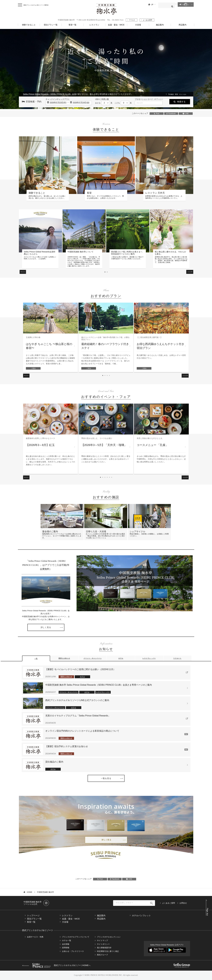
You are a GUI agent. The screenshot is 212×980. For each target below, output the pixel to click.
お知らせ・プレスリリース (73, 951)
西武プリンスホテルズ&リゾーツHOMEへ (56, 965)
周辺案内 (101, 919)
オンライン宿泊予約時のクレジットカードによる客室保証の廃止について (82, 731)
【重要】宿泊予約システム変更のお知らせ (67, 746)
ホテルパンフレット (141, 915)
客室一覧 (31, 922)
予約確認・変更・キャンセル (177, 94)
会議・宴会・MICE (71, 919)
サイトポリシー (103, 944)
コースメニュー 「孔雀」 (153, 445)
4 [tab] (109, 375)
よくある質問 (147, 20)
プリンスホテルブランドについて (76, 937)
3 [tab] (108, 86)
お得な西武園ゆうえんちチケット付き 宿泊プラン (161, 346)
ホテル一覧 (67, 940)
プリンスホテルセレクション (109, 937)
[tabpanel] (106, 70)
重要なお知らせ (64, 658)
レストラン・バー (149, 658)
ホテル (121, 658)
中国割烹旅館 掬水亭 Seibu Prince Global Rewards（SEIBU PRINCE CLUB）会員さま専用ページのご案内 (99, 685)
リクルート (177, 658)
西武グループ (102, 955)
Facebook (171, 114)
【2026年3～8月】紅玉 (40, 445)
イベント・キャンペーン (93, 658)
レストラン (67, 915)
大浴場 (65, 922)
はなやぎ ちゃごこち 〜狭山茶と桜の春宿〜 (49, 346)
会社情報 (66, 944)
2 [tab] (106, 86)
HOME (30, 892)
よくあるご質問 (169, 903)
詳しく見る (46, 627)
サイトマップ (102, 940)
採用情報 (66, 948)
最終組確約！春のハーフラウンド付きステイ (105, 346)
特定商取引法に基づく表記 (108, 951)
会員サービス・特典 (35, 937)
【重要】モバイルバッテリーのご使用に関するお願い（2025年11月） (80, 669)
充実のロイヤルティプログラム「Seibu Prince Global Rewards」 (78, 716)
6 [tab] (112, 477)
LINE (186, 114)
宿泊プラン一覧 (34, 919)
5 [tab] (109, 477)
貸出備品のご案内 (54, 762)
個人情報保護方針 (104, 948)
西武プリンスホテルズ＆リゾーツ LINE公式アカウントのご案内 (77, 700)
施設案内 (101, 915)
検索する (181, 102)
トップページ (33, 915)
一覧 (36, 659)
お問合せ (183, 903)
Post (157, 114)
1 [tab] (104, 86)
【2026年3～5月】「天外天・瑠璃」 (104, 445)
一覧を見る (106, 778)
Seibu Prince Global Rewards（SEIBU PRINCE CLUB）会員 (50, 94)
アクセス (132, 20)
